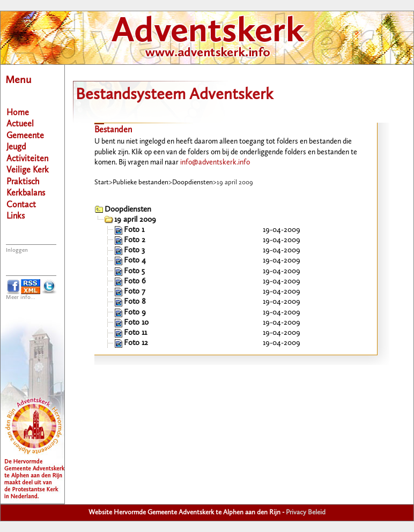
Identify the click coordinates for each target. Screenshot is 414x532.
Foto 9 (135, 313)
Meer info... (21, 298)
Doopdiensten (193, 182)
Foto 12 (136, 343)
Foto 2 (135, 240)
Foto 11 (135, 333)
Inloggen (17, 250)
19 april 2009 (135, 220)
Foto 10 (136, 323)
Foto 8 (135, 302)
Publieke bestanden (141, 182)
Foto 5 (134, 271)
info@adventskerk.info (215, 162)
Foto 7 (135, 292)
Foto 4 (135, 261)
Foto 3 (134, 250)
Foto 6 (135, 282)
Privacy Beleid (306, 512)
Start (102, 182)
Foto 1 (134, 230)
